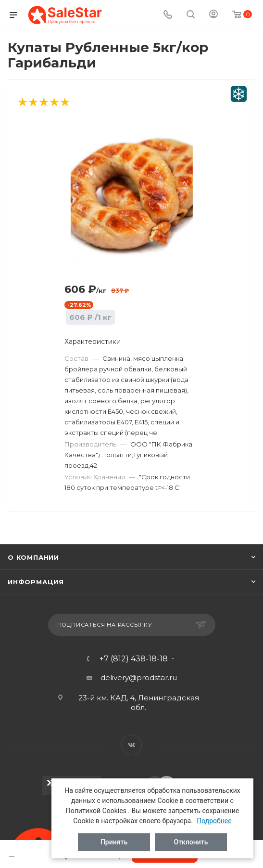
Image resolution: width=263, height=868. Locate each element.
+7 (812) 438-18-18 (134, 659)
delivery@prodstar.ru (139, 677)
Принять (114, 842)
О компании (33, 557)
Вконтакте (131, 745)
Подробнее (214, 821)
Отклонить (191, 842)
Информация (36, 582)
